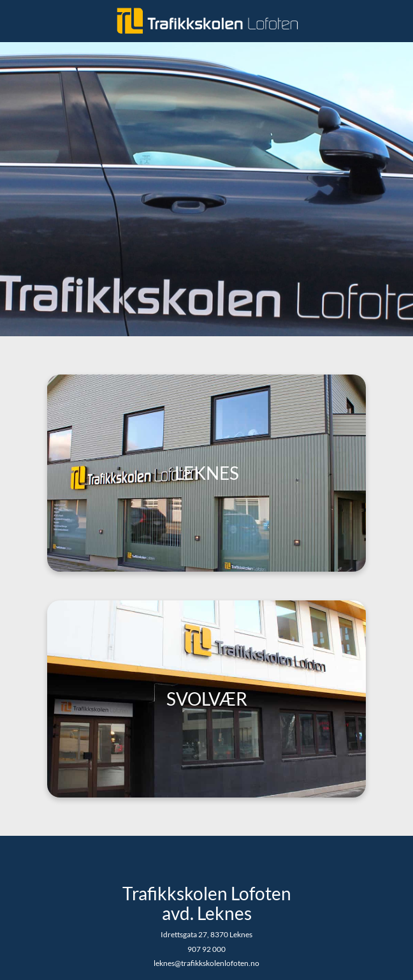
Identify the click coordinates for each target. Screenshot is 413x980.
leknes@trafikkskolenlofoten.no (207, 963)
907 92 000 (207, 949)
